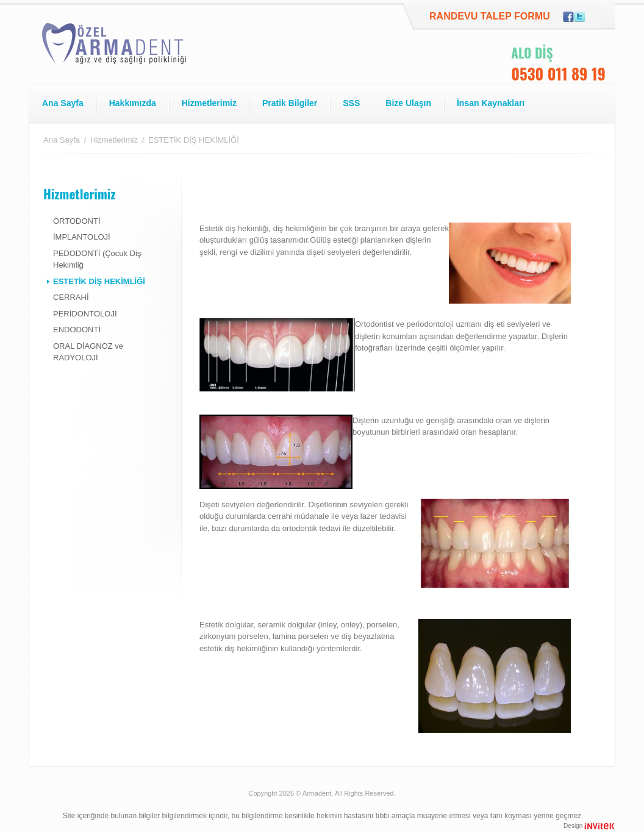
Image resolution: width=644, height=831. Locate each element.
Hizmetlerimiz (209, 103)
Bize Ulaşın (408, 103)
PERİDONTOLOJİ (85, 314)
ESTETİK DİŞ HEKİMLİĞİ (99, 281)
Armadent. (318, 793)
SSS (351, 103)
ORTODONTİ (77, 221)
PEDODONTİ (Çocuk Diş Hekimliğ (97, 259)
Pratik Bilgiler (290, 103)
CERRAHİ (71, 297)
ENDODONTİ (77, 330)
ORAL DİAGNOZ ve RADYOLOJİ (88, 352)
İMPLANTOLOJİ (82, 237)
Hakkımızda (133, 103)
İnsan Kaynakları (491, 103)
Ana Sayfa (63, 103)
